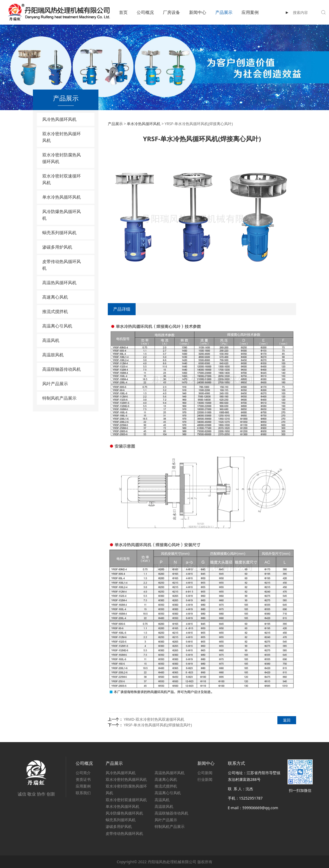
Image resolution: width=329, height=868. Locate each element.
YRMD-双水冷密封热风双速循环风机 (154, 719)
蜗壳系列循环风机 (59, 233)
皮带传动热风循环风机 (62, 265)
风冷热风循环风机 (59, 119)
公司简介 (83, 773)
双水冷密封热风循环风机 (62, 137)
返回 (287, 720)
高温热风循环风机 (59, 283)
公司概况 (145, 12)
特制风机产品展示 (59, 398)
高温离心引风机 (57, 326)
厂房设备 (171, 12)
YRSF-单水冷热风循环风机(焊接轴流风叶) (158, 725)
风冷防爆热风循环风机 (62, 215)
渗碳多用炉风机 (57, 247)
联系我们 (83, 793)
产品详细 (122, 309)
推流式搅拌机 (55, 311)
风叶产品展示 (55, 384)
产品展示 (224, 12)
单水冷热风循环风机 (62, 197)
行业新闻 (205, 779)
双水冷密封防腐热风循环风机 (62, 158)
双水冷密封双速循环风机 (62, 179)
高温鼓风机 (53, 355)
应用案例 (250, 12)
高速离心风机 (55, 297)
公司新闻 (205, 773)
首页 (123, 12)
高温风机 (51, 340)
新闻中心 (198, 12)
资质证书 (83, 779)
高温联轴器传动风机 (62, 369)
